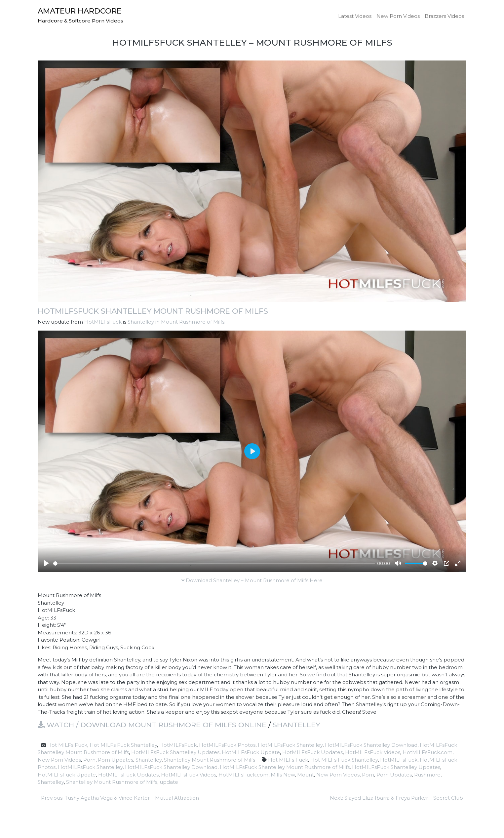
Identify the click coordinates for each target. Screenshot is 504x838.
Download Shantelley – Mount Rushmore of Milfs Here (252, 580)
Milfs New (283, 775)
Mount (306, 775)
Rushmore (427, 775)
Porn (89, 760)
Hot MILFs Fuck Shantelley (123, 745)
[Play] (46, 563)
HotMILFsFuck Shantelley (290, 745)
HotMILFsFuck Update (251, 752)
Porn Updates (116, 760)
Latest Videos (355, 16)
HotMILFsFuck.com (427, 752)
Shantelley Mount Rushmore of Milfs (210, 760)
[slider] (214, 563)
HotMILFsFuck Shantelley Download (371, 745)
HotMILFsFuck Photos (227, 745)
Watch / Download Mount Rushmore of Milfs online (152, 725)
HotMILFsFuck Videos (373, 752)
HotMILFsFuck (103, 322)
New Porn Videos (398, 16)
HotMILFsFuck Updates (312, 752)
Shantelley (296, 725)
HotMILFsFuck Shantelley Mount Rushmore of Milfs (153, 311)
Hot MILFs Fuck (67, 745)
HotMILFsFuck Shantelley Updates (175, 752)
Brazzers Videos (444, 16)
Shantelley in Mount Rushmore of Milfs (176, 322)
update (169, 782)
